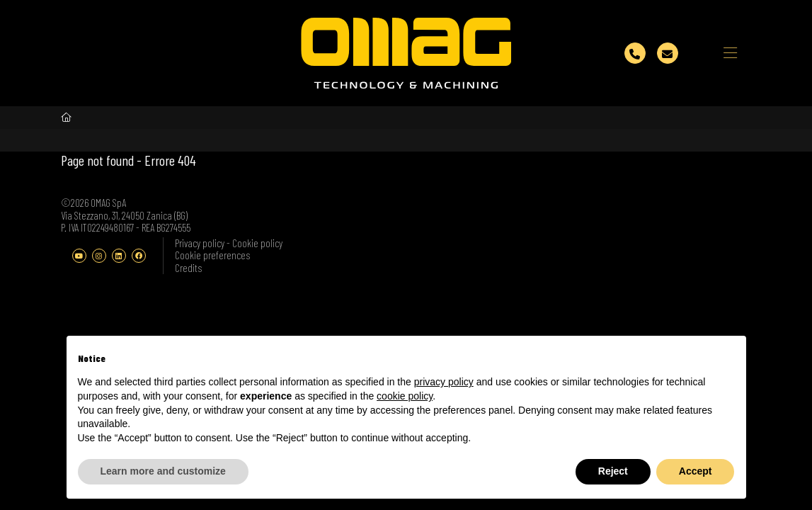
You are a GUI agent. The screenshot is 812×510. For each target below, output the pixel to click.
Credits (188, 268)
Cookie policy (257, 243)
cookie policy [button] (405, 396)
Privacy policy (201, 243)
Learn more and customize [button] (163, 471)
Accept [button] (696, 471)
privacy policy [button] (444, 382)
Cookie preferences (212, 255)
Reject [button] (613, 471)
